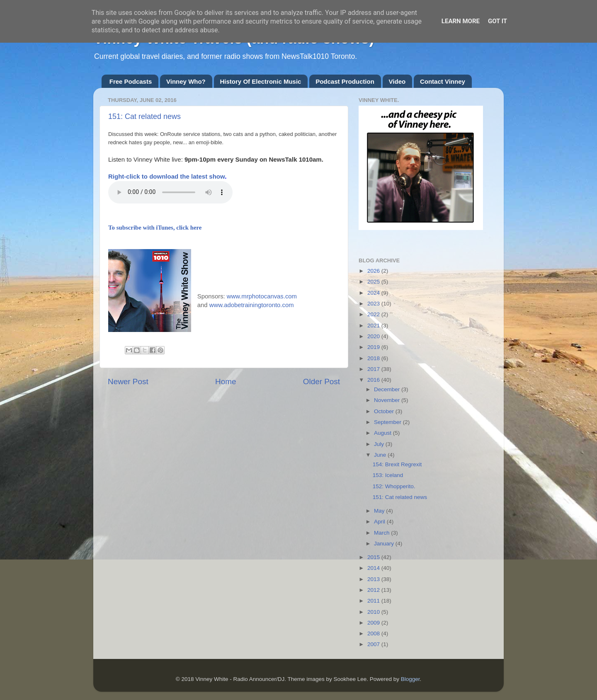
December (388, 389)
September (388, 422)
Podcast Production (345, 81)
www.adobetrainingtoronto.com (252, 305)
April (380, 522)
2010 (374, 612)
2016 (374, 380)
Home (226, 381)
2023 (374, 304)
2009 (374, 623)
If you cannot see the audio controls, (170, 192)
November (388, 400)
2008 (374, 633)
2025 (374, 282)
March (382, 533)
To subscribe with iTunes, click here (155, 228)
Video (397, 81)
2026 (374, 271)
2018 (374, 358)
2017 (374, 369)
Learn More (461, 21)
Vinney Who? (186, 81)
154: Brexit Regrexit (397, 464)
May (380, 511)
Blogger (410, 679)
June (381, 455)
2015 (374, 557)
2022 (374, 314)
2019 (374, 347)
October (385, 411)
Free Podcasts (131, 81)
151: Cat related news (144, 116)
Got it (498, 21)
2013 (374, 579)
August (383, 433)
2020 (374, 336)
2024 (374, 293)
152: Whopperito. (394, 486)
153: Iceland (388, 475)
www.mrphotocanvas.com (262, 296)
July (380, 444)
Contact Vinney (443, 81)
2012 (374, 590)
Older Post (322, 381)
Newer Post (128, 381)
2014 (374, 568)
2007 (374, 644)
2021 (374, 326)
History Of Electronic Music (261, 81)
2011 (374, 601)
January (385, 544)
